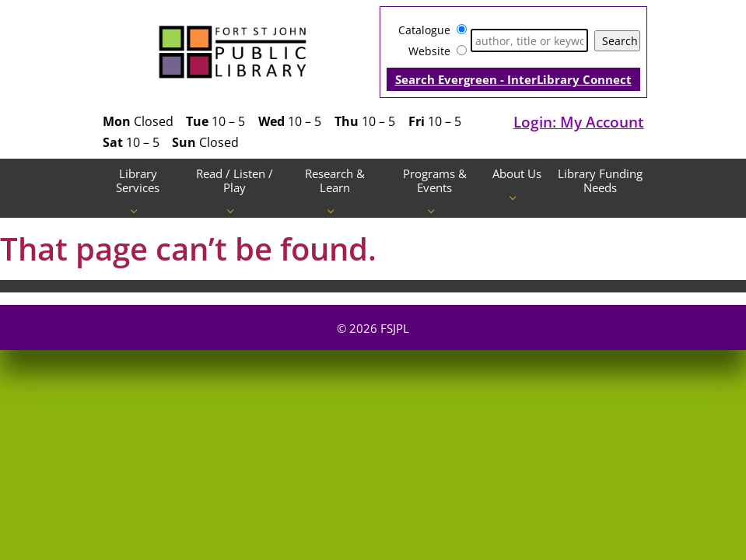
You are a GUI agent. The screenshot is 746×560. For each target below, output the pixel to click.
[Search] (529, 40)
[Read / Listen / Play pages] (235, 210)
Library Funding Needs (600, 180)
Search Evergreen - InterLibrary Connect (513, 79)
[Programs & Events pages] (435, 210)
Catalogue (424, 30)
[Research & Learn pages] (335, 210)
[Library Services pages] (138, 210)
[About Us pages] (517, 196)
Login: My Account (579, 122)
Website (429, 51)
